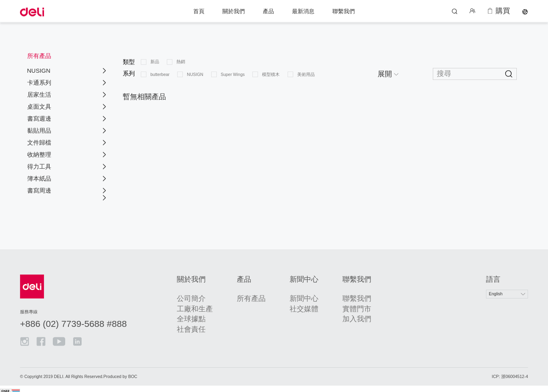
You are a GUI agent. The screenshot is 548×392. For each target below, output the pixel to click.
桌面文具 (39, 106)
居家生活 (39, 95)
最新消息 (303, 11)
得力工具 (39, 166)
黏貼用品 (39, 130)
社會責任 (207, 326)
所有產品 (255, 295)
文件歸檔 (39, 142)
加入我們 (341, 316)
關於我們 (234, 11)
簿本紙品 (39, 178)
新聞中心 (298, 295)
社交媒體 (298, 305)
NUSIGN (39, 71)
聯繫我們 (344, 11)
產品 (268, 11)
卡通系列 (39, 83)
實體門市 (341, 305)
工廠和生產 (209, 305)
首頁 (199, 11)
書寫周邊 (39, 190)
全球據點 (207, 316)
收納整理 (39, 154)
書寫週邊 (39, 118)
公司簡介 (207, 295)
